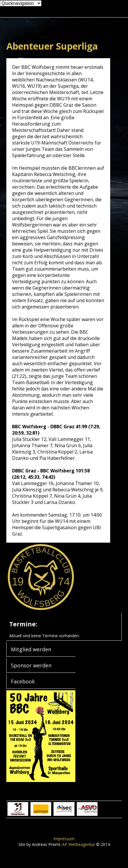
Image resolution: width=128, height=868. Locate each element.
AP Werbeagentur (79, 844)
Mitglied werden (31, 649)
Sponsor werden (31, 665)
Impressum (64, 839)
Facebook (23, 681)
